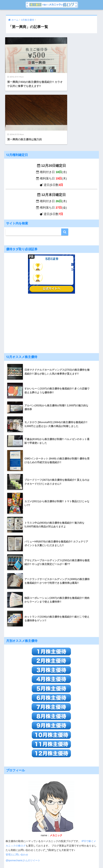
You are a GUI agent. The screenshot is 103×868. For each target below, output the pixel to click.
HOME (52, 855)
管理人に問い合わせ (17, 794)
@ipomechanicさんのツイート (23, 800)
